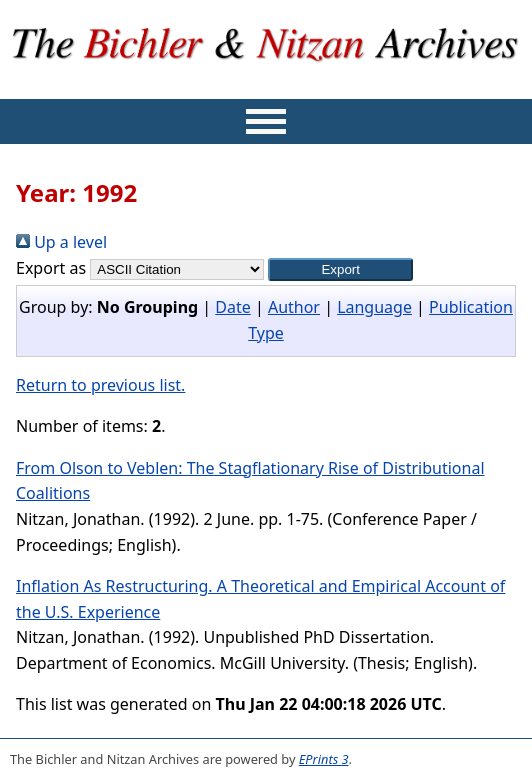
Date (232, 307)
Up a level (61, 242)
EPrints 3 (324, 759)
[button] (340, 269)
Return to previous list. (100, 385)
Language (374, 307)
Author (294, 307)
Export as (51, 268)
